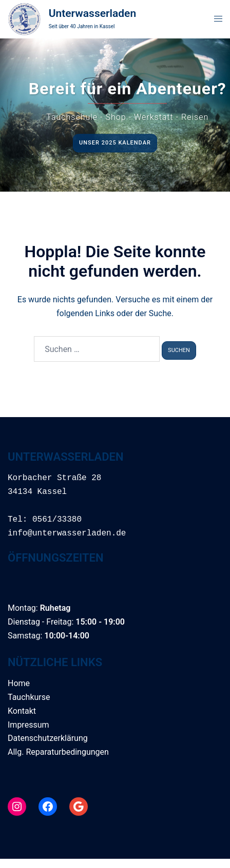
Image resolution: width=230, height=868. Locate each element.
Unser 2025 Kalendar (115, 143)
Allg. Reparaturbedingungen (58, 752)
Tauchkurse (29, 697)
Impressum (28, 725)
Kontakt (22, 711)
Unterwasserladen (92, 13)
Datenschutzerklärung (48, 738)
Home (19, 683)
